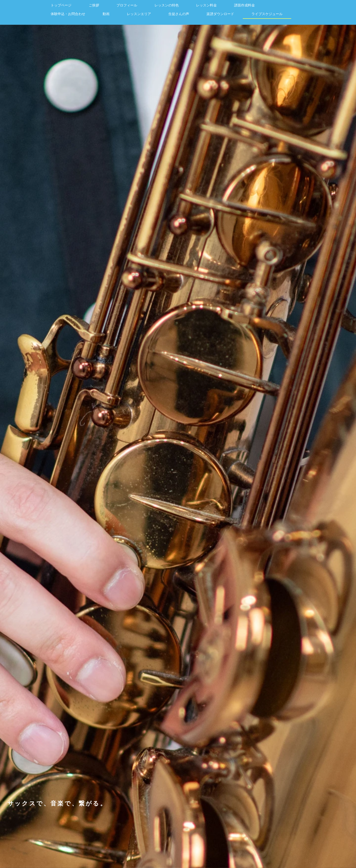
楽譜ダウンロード (220, 14)
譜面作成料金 (245, 5)
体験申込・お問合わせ (68, 14)
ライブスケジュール (267, 14)
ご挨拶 (94, 5)
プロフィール (127, 5)
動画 (106, 14)
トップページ (61, 5)
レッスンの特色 (167, 5)
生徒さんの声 (179, 14)
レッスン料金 (206, 5)
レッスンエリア (139, 14)
